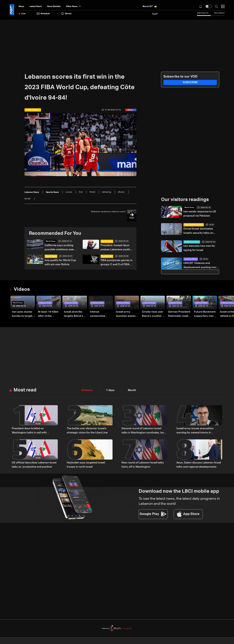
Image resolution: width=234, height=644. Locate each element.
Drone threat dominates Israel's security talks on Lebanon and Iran (198, 231)
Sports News (107, 241)
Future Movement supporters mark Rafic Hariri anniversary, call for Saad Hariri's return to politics (205, 314)
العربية (155, 14)
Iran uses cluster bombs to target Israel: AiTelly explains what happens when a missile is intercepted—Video (22, 314)
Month (132, 390)
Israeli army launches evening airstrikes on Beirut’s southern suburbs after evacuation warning (127, 314)
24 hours (87, 390)
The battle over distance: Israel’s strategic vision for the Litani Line (87, 431)
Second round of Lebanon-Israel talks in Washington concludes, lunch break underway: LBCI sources (144, 431)
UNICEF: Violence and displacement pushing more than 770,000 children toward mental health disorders (201, 266)
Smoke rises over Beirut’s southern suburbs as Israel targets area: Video (153, 314)
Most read (25, 390)
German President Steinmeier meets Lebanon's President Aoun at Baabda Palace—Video (179, 314)
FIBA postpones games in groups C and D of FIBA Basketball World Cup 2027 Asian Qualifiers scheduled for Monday (116, 263)
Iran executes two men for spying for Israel (199, 248)
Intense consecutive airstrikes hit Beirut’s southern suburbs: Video (101, 314)
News (21, 6)
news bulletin (54, 6)
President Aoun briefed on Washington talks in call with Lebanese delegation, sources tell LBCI (33, 431)
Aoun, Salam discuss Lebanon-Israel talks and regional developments (199, 465)
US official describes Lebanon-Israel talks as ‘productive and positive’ (34, 465)
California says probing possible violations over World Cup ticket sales (59, 248)
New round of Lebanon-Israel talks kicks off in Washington (143, 465)
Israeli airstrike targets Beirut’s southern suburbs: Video (75, 314)
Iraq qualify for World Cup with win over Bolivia (60, 262)
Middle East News (192, 242)
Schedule (43, 14)
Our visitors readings (185, 200)
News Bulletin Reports (194, 225)
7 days (110, 390)
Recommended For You (55, 233)
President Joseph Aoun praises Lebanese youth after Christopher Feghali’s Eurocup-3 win (117, 248)
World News (51, 241)
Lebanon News (191, 259)
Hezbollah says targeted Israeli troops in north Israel (86, 465)
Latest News (36, 6)
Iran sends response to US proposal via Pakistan (200, 214)
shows (66, 14)
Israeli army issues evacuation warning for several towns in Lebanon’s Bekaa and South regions (199, 431)
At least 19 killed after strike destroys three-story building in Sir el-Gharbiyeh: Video (48, 314)
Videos (22, 289)
